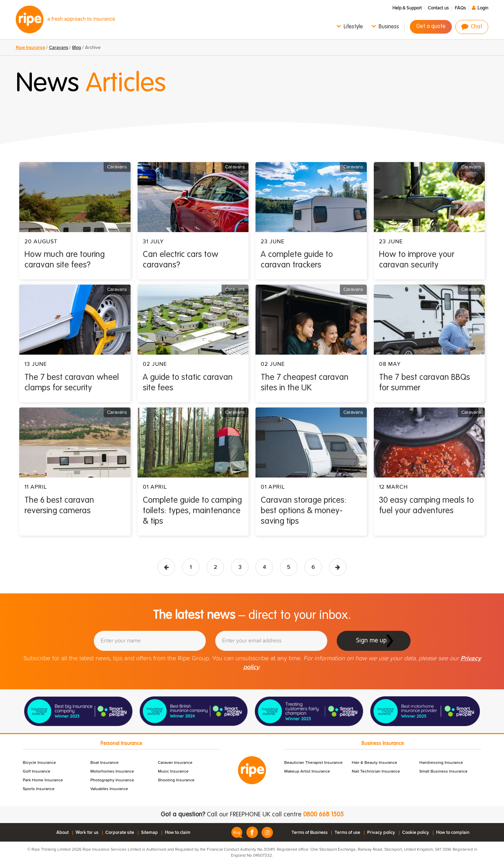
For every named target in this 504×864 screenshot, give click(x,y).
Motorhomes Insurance (112, 772)
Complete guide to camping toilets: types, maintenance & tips (192, 511)
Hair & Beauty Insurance (374, 763)
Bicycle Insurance (39, 763)
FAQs (460, 8)
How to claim (178, 833)
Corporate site (120, 833)
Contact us (438, 8)
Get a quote (431, 27)
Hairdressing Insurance (441, 763)
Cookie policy (416, 833)
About (62, 833)
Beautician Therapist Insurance (313, 763)
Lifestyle (353, 27)
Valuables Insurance (109, 789)
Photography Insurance (112, 780)
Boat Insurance (104, 763)
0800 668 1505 (323, 815)
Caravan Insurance (175, 763)
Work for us (87, 833)
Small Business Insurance (443, 772)
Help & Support (407, 8)
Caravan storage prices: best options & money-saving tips (304, 511)
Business (389, 27)
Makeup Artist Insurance (307, 772)
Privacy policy (381, 833)
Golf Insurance (37, 772)
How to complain (453, 833)
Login (483, 8)
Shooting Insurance (176, 780)
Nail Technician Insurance (376, 772)
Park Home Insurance (43, 780)
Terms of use (347, 833)
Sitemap (149, 833)
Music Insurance (173, 772)
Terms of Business (310, 833)
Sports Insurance (39, 789)
